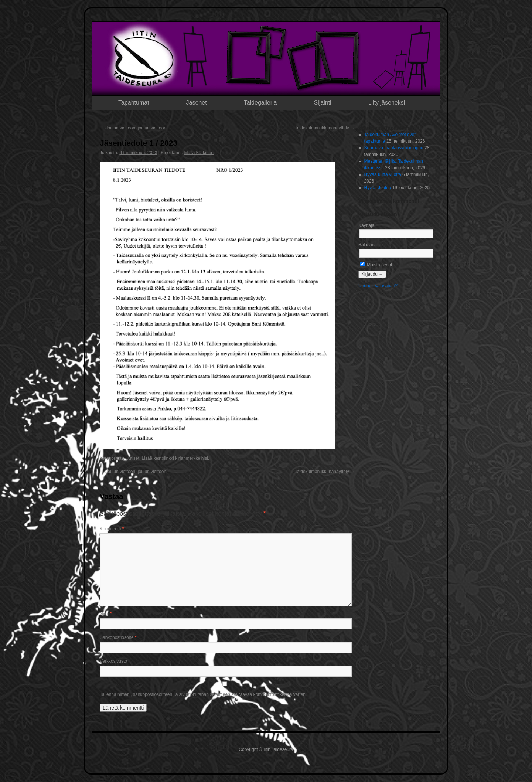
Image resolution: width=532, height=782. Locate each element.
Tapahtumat (134, 103)
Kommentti (112, 529)
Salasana (368, 245)
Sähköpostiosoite (118, 637)
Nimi (106, 614)
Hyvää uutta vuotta (383, 174)
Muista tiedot (376, 265)
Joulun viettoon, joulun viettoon (133, 128)
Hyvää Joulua (378, 188)
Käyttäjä (366, 225)
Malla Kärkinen (199, 153)
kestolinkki (163, 458)
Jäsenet (197, 103)
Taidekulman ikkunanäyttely (325, 128)
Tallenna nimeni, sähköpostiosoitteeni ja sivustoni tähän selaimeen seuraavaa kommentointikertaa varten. (203, 694)
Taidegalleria (260, 103)
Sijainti (323, 103)
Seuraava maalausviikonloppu (394, 148)
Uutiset (132, 458)
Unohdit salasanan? (378, 286)
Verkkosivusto (113, 661)
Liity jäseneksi (387, 103)
